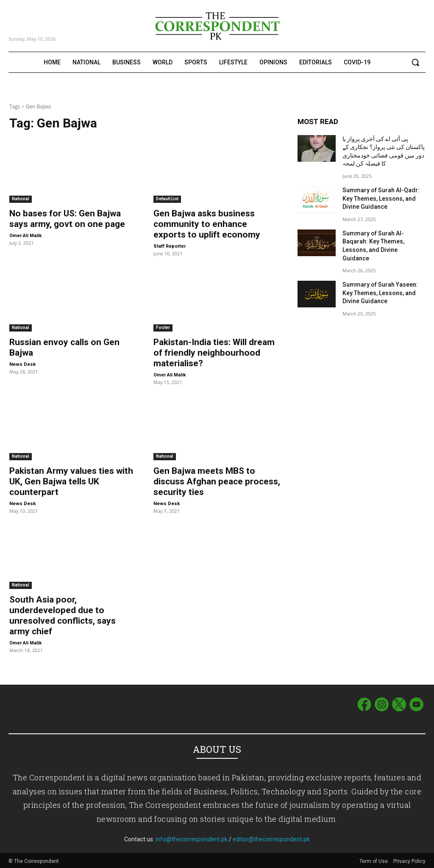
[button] (415, 62)
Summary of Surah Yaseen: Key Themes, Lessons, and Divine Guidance (380, 293)
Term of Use (374, 860)
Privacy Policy (409, 860)
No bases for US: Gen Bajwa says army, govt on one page (67, 219)
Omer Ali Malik (25, 236)
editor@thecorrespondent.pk (271, 838)
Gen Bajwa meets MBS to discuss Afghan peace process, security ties (217, 481)
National (21, 199)
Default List (167, 199)
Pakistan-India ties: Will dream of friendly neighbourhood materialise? (214, 353)
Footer (163, 328)
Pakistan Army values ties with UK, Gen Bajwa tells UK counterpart (71, 481)
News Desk (22, 364)
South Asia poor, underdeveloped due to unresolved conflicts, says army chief (63, 615)
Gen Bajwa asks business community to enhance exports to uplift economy (207, 224)
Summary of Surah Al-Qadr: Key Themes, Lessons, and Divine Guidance (381, 198)
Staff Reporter (170, 246)
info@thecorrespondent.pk (192, 838)
